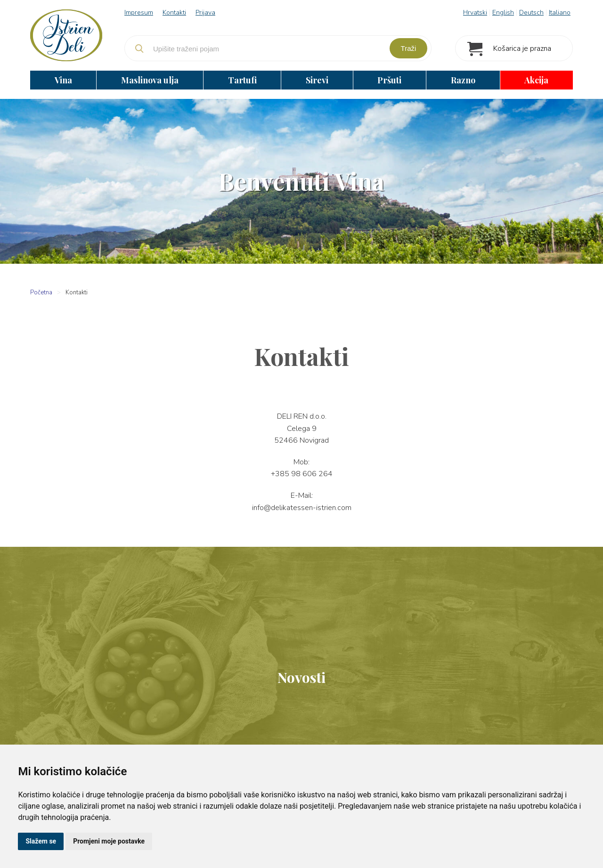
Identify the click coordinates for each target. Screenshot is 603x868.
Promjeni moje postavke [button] (109, 841)
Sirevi (317, 80)
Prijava (205, 12)
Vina (63, 80)
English (503, 13)
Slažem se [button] (41, 841)
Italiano (560, 13)
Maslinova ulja (150, 80)
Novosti (301, 677)
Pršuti (389, 80)
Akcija (536, 80)
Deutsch (531, 13)
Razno (463, 80)
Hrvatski (475, 13)
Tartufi (242, 80)
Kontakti (174, 12)
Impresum (139, 12)
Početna (41, 292)
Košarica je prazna (522, 49)
